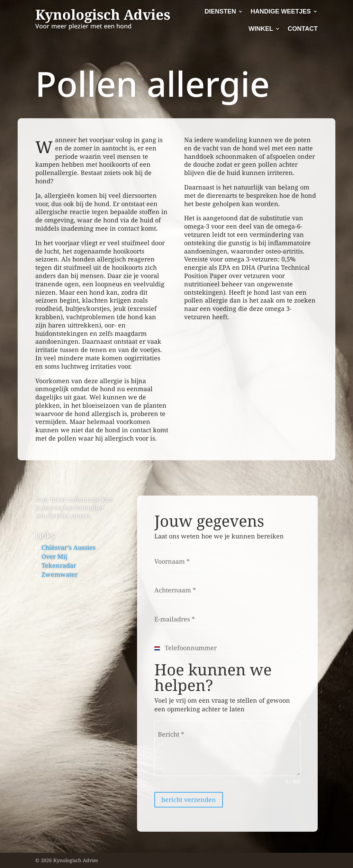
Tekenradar (59, 565)
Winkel (261, 29)
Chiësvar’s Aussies (69, 547)
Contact (303, 29)
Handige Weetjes (281, 11)
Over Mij (54, 556)
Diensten (220, 11)
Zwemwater (60, 574)
